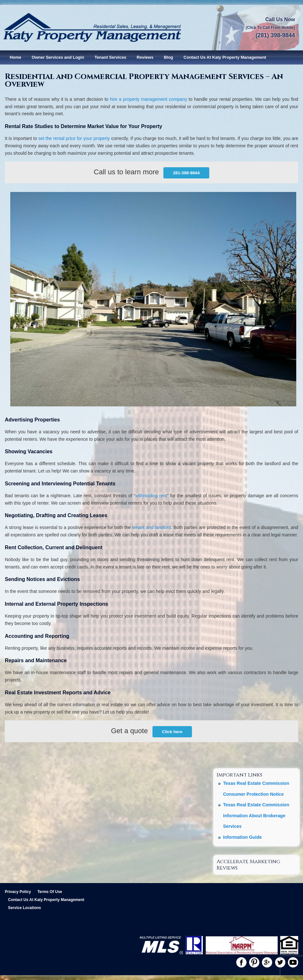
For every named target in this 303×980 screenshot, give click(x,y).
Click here (172, 732)
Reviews (145, 57)
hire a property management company (148, 99)
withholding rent (151, 496)
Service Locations (25, 908)
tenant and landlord (151, 527)
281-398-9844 (186, 173)
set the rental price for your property (74, 138)
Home (15, 57)
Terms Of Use (50, 892)
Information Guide (242, 837)
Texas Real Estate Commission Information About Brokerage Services (256, 815)
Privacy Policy (18, 892)
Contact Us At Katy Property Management (225, 57)
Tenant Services (111, 57)
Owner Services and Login (58, 57)
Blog (168, 57)
